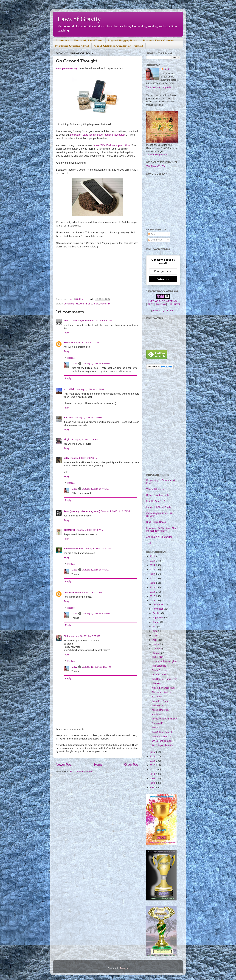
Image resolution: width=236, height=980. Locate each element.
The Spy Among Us (162, 736)
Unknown (69, 592)
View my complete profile (159, 87)
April (155, 640)
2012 (153, 765)
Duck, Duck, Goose (156, 522)
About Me (62, 40)
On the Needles (160, 675)
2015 (153, 752)
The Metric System (161, 692)
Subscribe (163, 279)
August (156, 622)
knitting (89, 304)
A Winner (157, 714)
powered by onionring (163, 311)
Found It (156, 728)
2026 (153, 556)
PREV (151, 304)
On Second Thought (162, 741)
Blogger (124, 968)
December (158, 604)
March (156, 644)
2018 (153, 592)
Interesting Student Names (72, 46)
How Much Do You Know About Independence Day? (162, 529)
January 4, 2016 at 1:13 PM (90, 389)
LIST (170, 304)
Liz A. (74, 364)
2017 (153, 596)
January (157, 653)
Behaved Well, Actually (158, 495)
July (155, 627)
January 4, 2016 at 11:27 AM (85, 342)
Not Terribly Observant (163, 688)
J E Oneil (68, 418)
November (158, 609)
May (155, 635)
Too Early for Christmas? (164, 719)
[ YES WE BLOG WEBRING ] (163, 301)
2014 (153, 756)
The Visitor (157, 657)
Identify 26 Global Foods (159, 507)
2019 (153, 587)
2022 (153, 574)
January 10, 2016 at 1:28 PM (97, 667)
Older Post (132, 765)
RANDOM (161, 304)
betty (66, 458)
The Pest (157, 683)
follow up (79, 304)
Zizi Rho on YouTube (157, 166)
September (158, 618)
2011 (153, 770)
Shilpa (67, 636)
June (155, 631)
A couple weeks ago (67, 68)
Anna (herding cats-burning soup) (82, 511)
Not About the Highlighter (165, 661)
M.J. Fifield (69, 389)
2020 (153, 583)
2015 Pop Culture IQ (162, 745)
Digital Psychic (159, 670)
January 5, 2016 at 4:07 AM (98, 549)
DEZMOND (69, 530)
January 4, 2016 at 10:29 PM (115, 511)
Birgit (67, 439)
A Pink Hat (157, 697)
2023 (153, 570)
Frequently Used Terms (88, 40)
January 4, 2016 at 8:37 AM (98, 321)
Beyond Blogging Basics (123, 40)
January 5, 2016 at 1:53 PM (88, 592)
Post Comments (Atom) (81, 771)
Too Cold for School (162, 732)
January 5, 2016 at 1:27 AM (90, 530)
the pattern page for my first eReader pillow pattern (98, 135)
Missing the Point (161, 710)
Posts (152, 234)
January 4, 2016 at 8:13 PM (84, 458)
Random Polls (159, 723)
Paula (67, 342)
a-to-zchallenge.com (157, 155)
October (157, 613)
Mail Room (157, 705)
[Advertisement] (163, 422)
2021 (153, 579)
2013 (153, 761)
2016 (153, 601)
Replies (71, 358)
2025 (153, 561)
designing (69, 304)
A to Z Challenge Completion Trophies (118, 46)
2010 (153, 774)
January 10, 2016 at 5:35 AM (86, 636)
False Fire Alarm (160, 701)
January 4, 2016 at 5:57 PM (96, 364)
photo (96, 304)
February (157, 649)
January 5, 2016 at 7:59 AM (96, 489)
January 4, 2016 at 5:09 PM (84, 439)
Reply (66, 333)
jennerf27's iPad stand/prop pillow (111, 145)
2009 (153, 779)
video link (105, 304)
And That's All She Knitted (159, 537)
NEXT (177, 304)
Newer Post (64, 765)
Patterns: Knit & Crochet (158, 40)
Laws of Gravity (79, 19)
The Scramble (159, 666)
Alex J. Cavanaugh (74, 321)
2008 (153, 783)
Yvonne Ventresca (73, 549)
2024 (153, 565)
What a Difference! (156, 489)
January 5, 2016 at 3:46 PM (96, 613)
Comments (155, 240)
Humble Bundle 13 (156, 501)
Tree (149, 543)
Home (98, 765)
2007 (153, 787)
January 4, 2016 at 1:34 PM (88, 418)
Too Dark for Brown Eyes (164, 679)
